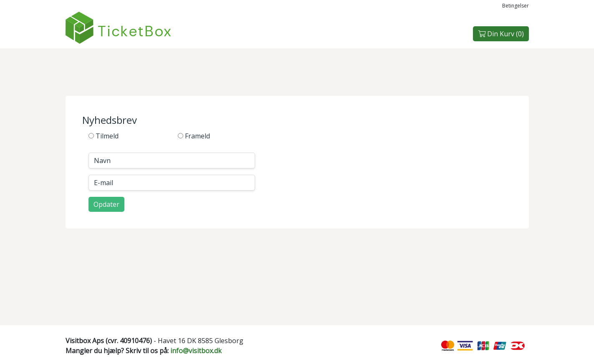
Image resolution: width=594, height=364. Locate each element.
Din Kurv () (501, 34)
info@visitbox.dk (196, 351)
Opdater (106, 204)
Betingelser (516, 6)
